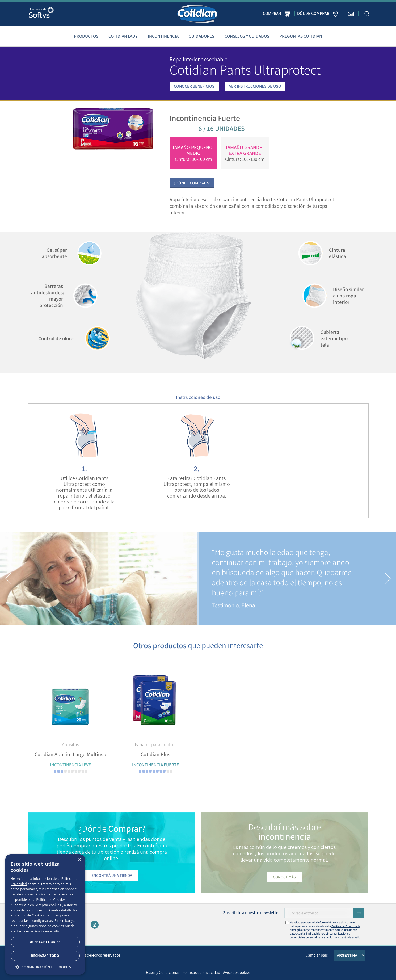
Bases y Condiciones (163, 972)
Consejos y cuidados (247, 36)
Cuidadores (201, 36)
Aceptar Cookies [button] (45, 942)
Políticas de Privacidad (201, 972)
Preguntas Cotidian (301, 36)
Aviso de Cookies (237, 972)
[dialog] (45, 914)
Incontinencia (163, 36)
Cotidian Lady (123, 36)
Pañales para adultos (156, 744)
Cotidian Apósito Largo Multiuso (70, 754)
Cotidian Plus (155, 754)
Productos (86, 36)
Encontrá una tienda (112, 875)
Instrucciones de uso (198, 397)
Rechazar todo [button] (45, 956)
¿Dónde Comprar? (192, 183)
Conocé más (284, 877)
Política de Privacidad (345, 926)
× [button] (79, 860)
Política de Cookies (51, 900)
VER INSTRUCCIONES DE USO (255, 86)
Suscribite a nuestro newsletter (251, 913)
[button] (9, 579)
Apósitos (70, 744)
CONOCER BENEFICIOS (194, 86)
